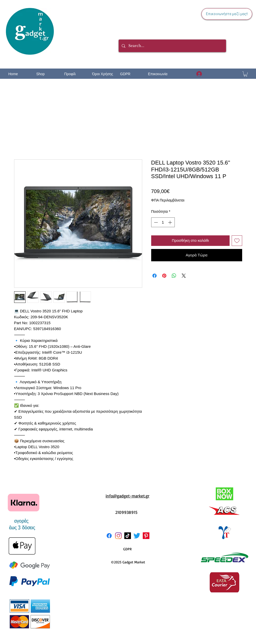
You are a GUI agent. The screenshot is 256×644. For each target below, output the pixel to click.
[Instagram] (118, 536)
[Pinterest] (146, 536)
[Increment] (171, 222)
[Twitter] (137, 536)
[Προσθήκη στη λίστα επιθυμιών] (237, 241)
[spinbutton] (163, 222)
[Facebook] (109, 536)
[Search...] (172, 46)
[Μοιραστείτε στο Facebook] (155, 276)
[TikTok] (128, 536)
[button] (245, 74)
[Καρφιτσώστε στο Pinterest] (164, 276)
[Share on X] (184, 276)
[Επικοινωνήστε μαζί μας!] (227, 14)
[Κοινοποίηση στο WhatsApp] (174, 276)
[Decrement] (155, 222)
